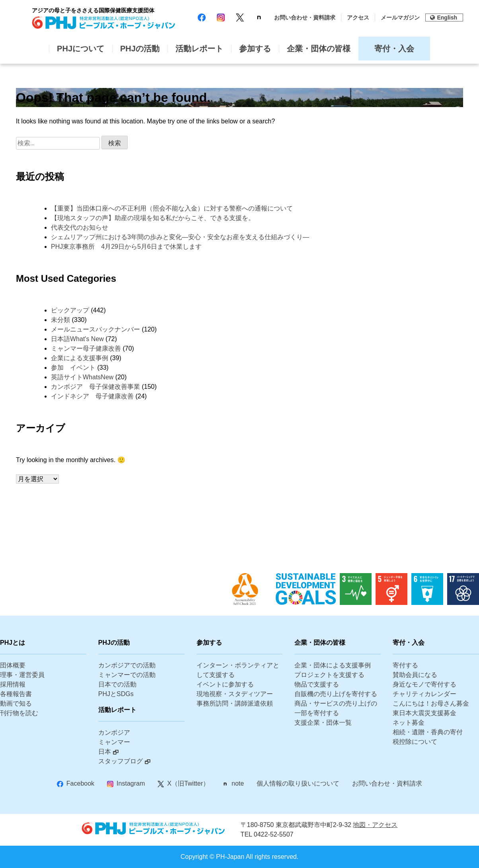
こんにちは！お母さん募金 (431, 703)
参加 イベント (73, 368)
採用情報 (13, 684)
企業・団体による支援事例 (333, 665)
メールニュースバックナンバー (95, 329)
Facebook (80, 783)
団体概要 (13, 665)
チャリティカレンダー (424, 694)
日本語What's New (77, 339)
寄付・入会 (394, 49)
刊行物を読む (19, 713)
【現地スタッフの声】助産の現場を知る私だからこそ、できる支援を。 (153, 218)
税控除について (415, 742)
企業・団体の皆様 (319, 49)
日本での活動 (117, 684)
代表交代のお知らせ (80, 227)
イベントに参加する (225, 684)
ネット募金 (409, 723)
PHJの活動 (140, 49)
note (238, 783)
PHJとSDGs (116, 694)
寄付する (405, 665)
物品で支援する (317, 684)
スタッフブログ (121, 761)
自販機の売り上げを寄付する (336, 694)
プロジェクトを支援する (329, 675)
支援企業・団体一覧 (323, 723)
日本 (105, 752)
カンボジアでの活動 (127, 665)
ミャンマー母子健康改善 (86, 348)
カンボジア (114, 732)
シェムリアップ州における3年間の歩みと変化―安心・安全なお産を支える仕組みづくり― (180, 237)
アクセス (358, 18)
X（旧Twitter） (188, 783)
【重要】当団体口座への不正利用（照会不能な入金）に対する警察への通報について (172, 208)
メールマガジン (400, 18)
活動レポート (199, 49)
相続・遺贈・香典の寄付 (428, 732)
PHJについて (81, 49)
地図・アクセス (375, 825)
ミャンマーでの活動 (127, 675)
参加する (255, 49)
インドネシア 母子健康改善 (92, 396)
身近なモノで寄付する (424, 684)
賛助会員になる (415, 675)
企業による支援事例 (80, 358)
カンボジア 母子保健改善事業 (95, 387)
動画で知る (16, 703)
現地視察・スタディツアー (235, 694)
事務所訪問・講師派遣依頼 (235, 703)
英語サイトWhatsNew (82, 377)
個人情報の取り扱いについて (298, 783)
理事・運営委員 (22, 675)
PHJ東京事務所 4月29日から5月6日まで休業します (126, 247)
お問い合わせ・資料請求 (305, 18)
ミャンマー (114, 742)
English (444, 18)
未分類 (60, 320)
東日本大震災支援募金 (424, 713)
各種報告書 (16, 694)
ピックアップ (70, 310)
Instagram (131, 783)
